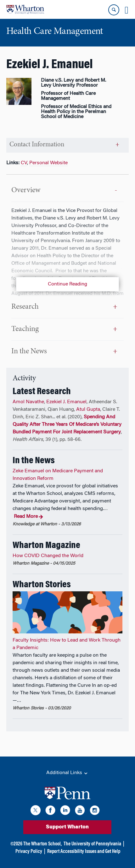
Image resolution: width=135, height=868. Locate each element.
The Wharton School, (42, 844)
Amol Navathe (28, 402)
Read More (28, 517)
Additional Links (67, 773)
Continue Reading (67, 284)
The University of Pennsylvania (92, 844)
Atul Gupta (88, 410)
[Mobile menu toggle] (127, 10)
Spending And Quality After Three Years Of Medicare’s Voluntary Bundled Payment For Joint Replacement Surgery (67, 425)
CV (24, 163)
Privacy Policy (29, 852)
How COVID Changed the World (48, 556)
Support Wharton (67, 827)
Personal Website (48, 163)
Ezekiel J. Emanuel (66, 402)
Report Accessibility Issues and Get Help (84, 852)
